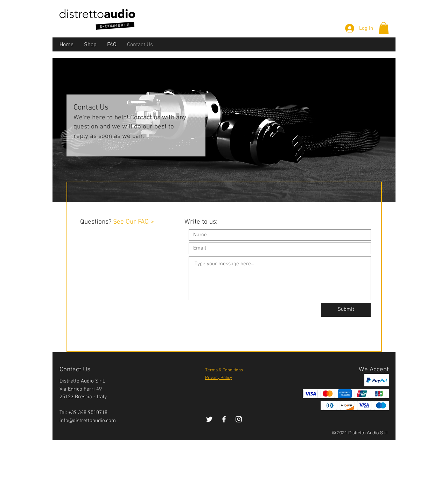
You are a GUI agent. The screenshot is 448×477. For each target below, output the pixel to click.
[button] (384, 28)
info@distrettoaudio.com (88, 421)
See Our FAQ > (134, 222)
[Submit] (346, 310)
